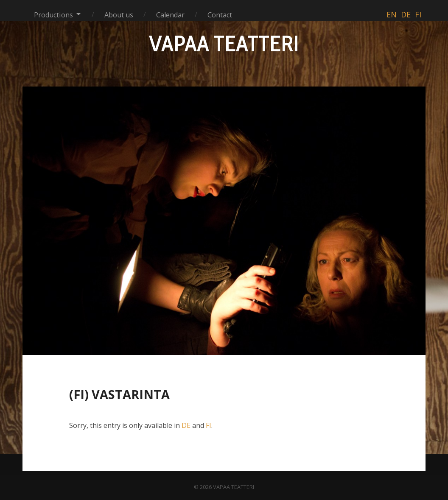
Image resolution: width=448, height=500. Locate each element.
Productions (53, 15)
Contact (220, 15)
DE (186, 425)
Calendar (170, 15)
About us (119, 15)
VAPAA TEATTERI (224, 43)
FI (209, 425)
